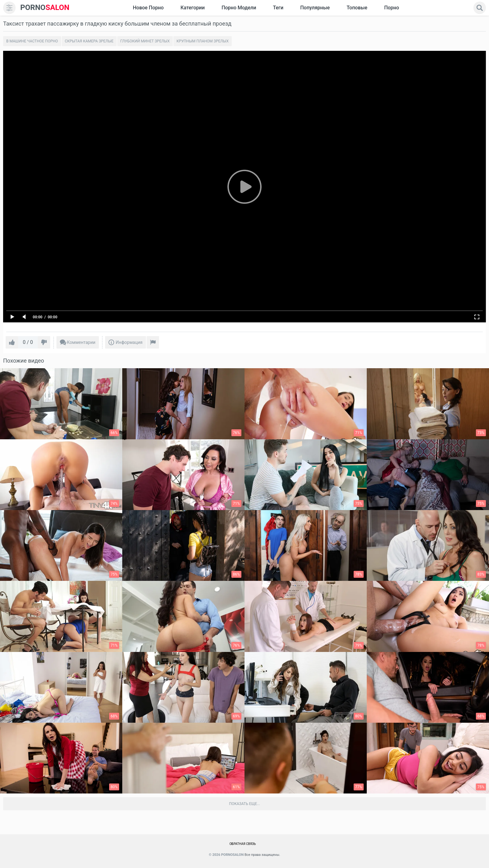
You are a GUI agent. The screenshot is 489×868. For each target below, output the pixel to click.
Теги (278, 8)
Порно (392, 8)
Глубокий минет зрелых (145, 41)
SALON (45, 8)
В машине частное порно (32, 41)
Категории (193, 8)
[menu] (9, 8)
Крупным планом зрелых (203, 41)
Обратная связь (243, 844)
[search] (480, 8)
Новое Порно (148, 8)
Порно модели (239, 8)
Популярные (315, 8)
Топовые (357, 8)
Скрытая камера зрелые (89, 41)
